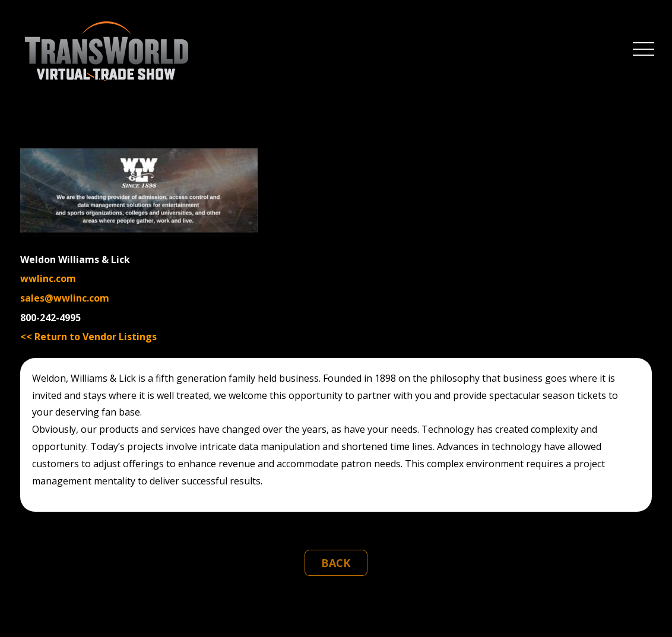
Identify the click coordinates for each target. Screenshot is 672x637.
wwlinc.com (48, 278)
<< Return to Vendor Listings (88, 337)
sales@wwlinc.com (65, 298)
